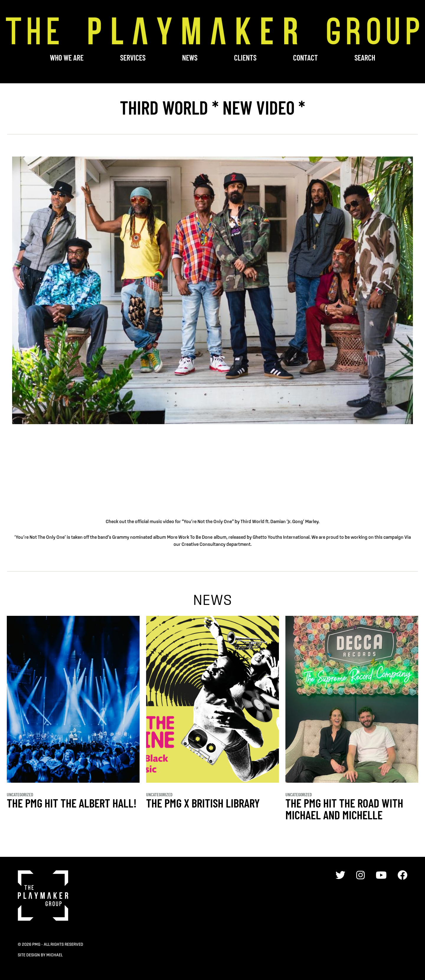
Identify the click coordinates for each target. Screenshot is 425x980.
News (190, 57)
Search (365, 57)
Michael (54, 955)
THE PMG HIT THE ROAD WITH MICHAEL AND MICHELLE (344, 809)
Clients (245, 57)
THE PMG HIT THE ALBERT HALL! (72, 803)
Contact (305, 57)
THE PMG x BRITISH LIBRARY (203, 803)
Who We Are (67, 57)
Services (133, 57)
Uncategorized (20, 794)
